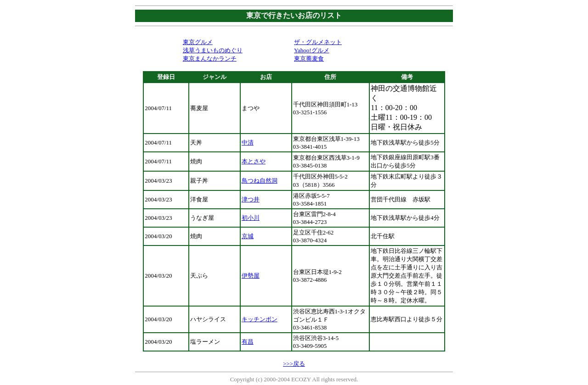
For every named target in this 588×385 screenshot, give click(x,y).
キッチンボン (260, 319)
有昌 (248, 342)
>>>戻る (294, 364)
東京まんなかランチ (210, 59)
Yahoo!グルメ (312, 50)
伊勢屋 (251, 276)
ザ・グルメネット (318, 42)
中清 (248, 142)
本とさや (254, 161)
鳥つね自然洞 (260, 181)
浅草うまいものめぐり (213, 50)
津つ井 (251, 199)
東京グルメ (198, 42)
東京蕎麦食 (309, 59)
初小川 (251, 218)
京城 (248, 236)
